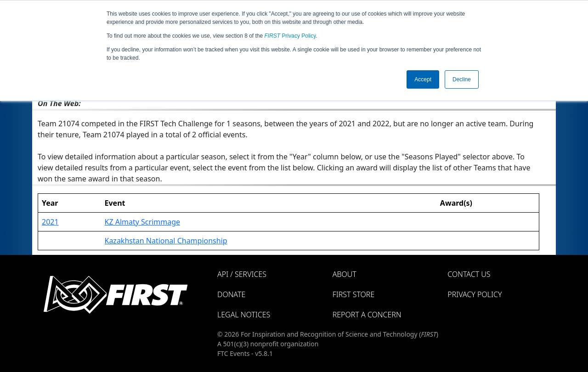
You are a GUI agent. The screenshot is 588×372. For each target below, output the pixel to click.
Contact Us (469, 274)
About (345, 274)
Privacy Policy (290, 36)
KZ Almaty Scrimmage (142, 222)
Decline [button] (462, 79)
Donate (231, 294)
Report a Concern (367, 315)
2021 (50, 222)
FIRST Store (354, 294)
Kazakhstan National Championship (166, 241)
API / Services (242, 274)
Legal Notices (244, 315)
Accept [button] (423, 79)
